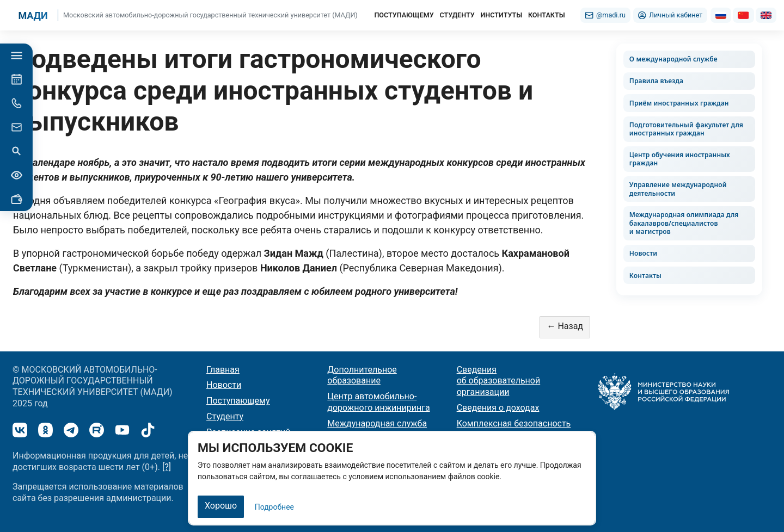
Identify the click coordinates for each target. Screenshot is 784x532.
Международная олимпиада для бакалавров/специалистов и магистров (684, 223)
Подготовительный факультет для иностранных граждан (686, 129)
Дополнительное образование (362, 375)
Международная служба (377, 423)
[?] (167, 467)
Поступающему (238, 401)
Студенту (225, 416)
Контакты (645, 276)
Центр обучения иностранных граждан (680, 159)
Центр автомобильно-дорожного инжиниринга (378, 402)
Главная (223, 370)
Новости (643, 253)
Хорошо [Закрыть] (221, 506)
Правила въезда (656, 81)
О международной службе (673, 59)
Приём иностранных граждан (679, 103)
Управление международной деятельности (678, 189)
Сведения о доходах (498, 408)
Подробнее (274, 507)
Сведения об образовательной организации (499, 381)
